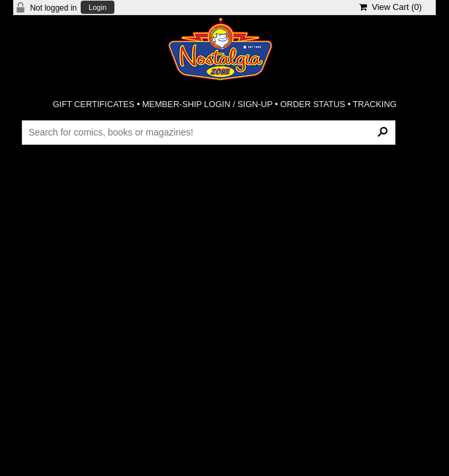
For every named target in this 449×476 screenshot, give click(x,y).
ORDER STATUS (313, 104)
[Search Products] (209, 132)
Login (98, 8)
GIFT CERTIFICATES (94, 104)
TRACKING (374, 104)
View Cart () (390, 7)
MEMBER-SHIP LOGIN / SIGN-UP (207, 104)
